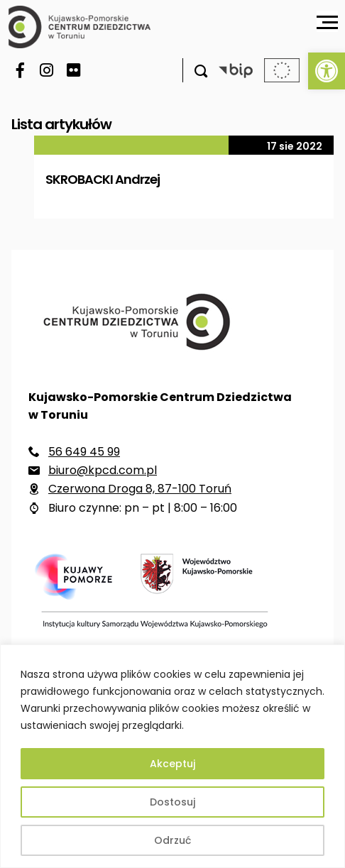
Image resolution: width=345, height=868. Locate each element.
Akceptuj (172, 764)
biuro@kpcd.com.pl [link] (103, 470)
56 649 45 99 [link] (84, 452)
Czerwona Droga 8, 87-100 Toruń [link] (140, 489)
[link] (327, 71)
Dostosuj (172, 802)
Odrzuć (172, 840)
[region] (172, 756)
